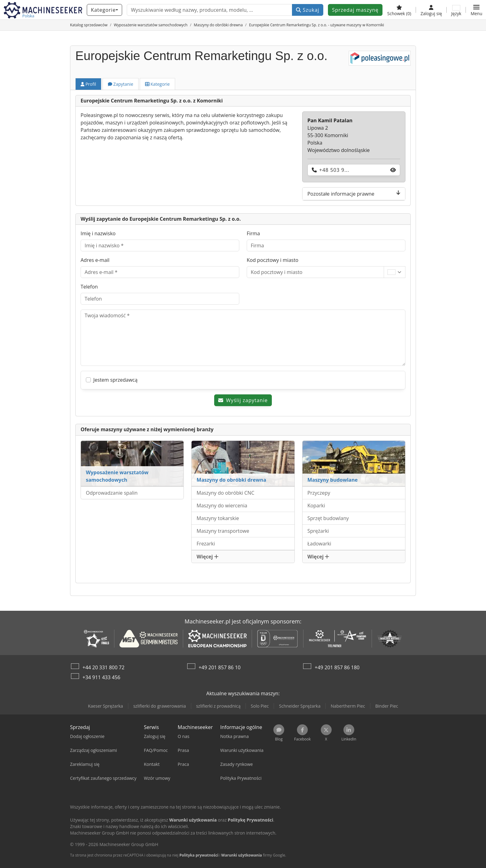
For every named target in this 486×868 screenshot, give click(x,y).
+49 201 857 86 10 (220, 667)
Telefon (89, 287)
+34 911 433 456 (101, 677)
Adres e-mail (95, 260)
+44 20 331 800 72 (104, 667)
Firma (253, 233)
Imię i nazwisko (98, 233)
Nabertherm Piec (348, 706)
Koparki (316, 506)
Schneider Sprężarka (300, 706)
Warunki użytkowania (242, 855)
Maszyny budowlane (333, 480)
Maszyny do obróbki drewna (231, 480)
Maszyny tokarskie (218, 518)
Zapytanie (121, 84)
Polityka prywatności (199, 855)
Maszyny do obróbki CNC (225, 493)
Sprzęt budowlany (328, 518)
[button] (476, 10)
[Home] (89, 25)
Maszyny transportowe (223, 531)
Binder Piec (387, 706)
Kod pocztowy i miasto (273, 260)
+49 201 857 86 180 (337, 667)
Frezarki (206, 544)
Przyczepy (319, 493)
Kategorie (157, 84)
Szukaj (308, 10)
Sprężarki (318, 531)
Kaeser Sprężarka (106, 706)
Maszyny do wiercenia (222, 506)
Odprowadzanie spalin (112, 493)
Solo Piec (260, 706)
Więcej (208, 557)
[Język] (456, 10)
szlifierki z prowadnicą (218, 706)
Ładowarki (319, 544)
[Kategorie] (104, 10)
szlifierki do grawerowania (160, 706)
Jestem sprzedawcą (115, 380)
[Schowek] (399, 10)
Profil (88, 84)
